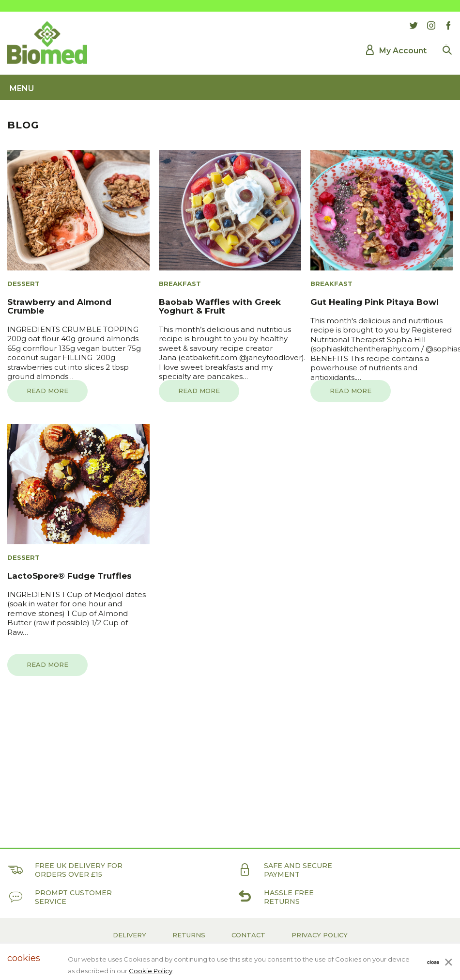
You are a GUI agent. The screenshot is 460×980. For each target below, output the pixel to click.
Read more (47, 391)
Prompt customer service (60, 897)
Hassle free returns (275, 897)
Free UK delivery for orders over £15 (65, 870)
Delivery (130, 935)
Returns (189, 935)
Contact (248, 935)
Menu (22, 88)
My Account (403, 51)
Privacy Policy (320, 935)
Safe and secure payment (284, 870)
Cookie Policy (151, 971)
